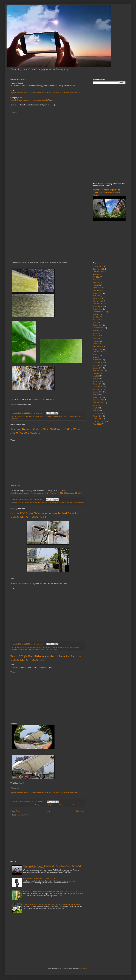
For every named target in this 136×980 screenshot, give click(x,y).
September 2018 (99, 328)
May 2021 (96, 282)
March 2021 (97, 288)
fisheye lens (39, 805)
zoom (47, 649)
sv (66, 503)
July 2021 (96, 277)
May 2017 (96, 357)
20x (18, 416)
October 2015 (98, 392)
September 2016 (99, 371)
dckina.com (34, 416)
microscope (64, 416)
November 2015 (98, 389)
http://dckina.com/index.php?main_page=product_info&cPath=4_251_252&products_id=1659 (46, 93)
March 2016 (97, 381)
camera (22, 647)
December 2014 (98, 400)
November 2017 (98, 352)
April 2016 (96, 379)
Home (48, 811)
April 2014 (96, 411)
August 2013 (97, 424)
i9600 (47, 416)
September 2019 (99, 312)
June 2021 (97, 280)
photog (63, 647)
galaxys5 (33, 647)
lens (51, 416)
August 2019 (97, 315)
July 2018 (96, 333)
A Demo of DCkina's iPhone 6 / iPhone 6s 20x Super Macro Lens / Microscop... (51, 891)
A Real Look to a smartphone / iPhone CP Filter (40, 879)
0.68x (18, 503)
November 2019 (98, 307)
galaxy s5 (41, 416)
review (62, 503)
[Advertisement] (48, 838)
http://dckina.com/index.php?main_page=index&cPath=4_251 (34, 100)
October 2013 (98, 419)
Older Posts (80, 811)
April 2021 (96, 285)
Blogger (85, 968)
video (72, 503)
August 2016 (97, 373)
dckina (28, 416)
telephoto (32, 649)
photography (70, 647)
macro (57, 503)
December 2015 (98, 387)
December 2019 (98, 304)
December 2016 (98, 363)
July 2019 (96, 317)
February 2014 (98, 413)
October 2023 (98, 266)
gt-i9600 (42, 647)
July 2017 (96, 355)
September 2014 (99, 403)
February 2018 (98, 346)
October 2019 (98, 309)
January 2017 (98, 360)
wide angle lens (79, 503)
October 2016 (98, 368)
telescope (38, 649)
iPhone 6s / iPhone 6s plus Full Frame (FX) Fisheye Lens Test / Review (106, 192)
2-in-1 (22, 503)
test (68, 503)
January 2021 (98, 293)
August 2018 (97, 331)
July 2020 (96, 296)
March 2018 (97, 344)
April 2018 (96, 341)
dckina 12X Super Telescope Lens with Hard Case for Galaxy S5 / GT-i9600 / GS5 (45, 515)
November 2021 (98, 272)
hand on (56, 805)
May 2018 (96, 339)
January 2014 (98, 416)
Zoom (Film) (53, 649)
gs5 (46, 503)
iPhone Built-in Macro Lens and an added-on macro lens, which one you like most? (52, 904)
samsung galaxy (23, 649)
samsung (71, 416)
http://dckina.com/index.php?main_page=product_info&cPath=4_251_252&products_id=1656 (46, 793)
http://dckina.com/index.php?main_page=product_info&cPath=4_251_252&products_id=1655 (46, 493)
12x (18, 647)
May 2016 (96, 376)
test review (15, 419)
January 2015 (98, 397)
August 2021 (97, 274)
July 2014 (96, 405)
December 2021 (98, 269)
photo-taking (57, 647)
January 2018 (98, 349)
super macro (79, 416)
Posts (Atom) (25, 815)
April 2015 (96, 395)
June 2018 (97, 336)
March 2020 (97, 298)
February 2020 (98, 301)
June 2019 (97, 320)
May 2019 (96, 323)
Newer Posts (16, 811)
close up (22, 416)
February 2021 (98, 290)
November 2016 (98, 365)
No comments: (39, 413)
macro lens (56, 416)
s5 (73, 805)
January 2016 (98, 384)
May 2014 (96, 408)
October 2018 (98, 325)
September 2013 (99, 421)
